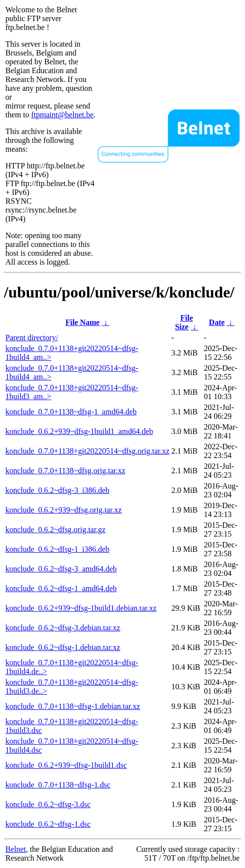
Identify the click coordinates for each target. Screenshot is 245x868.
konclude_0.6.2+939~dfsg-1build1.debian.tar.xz (81, 608)
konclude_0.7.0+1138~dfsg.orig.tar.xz (65, 471)
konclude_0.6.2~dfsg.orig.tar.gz (55, 529)
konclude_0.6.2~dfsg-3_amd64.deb (61, 569)
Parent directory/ (32, 338)
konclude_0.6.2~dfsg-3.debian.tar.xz (63, 628)
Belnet (16, 849)
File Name (82, 322)
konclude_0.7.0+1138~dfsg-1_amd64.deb (71, 412)
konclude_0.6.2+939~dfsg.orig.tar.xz (64, 510)
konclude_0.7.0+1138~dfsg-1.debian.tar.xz (73, 706)
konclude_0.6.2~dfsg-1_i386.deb (57, 549)
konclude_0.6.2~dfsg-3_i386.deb (57, 490)
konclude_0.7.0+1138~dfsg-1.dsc (58, 785)
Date (217, 322)
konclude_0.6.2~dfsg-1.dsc (48, 824)
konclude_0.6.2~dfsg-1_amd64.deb (61, 588)
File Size (184, 322)
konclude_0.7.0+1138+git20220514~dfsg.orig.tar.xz (87, 451)
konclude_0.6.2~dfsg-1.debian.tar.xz (63, 647)
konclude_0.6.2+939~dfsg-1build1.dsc (66, 765)
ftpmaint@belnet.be (62, 115)
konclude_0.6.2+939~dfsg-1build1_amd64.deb (79, 431)
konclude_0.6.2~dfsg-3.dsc (48, 804)
